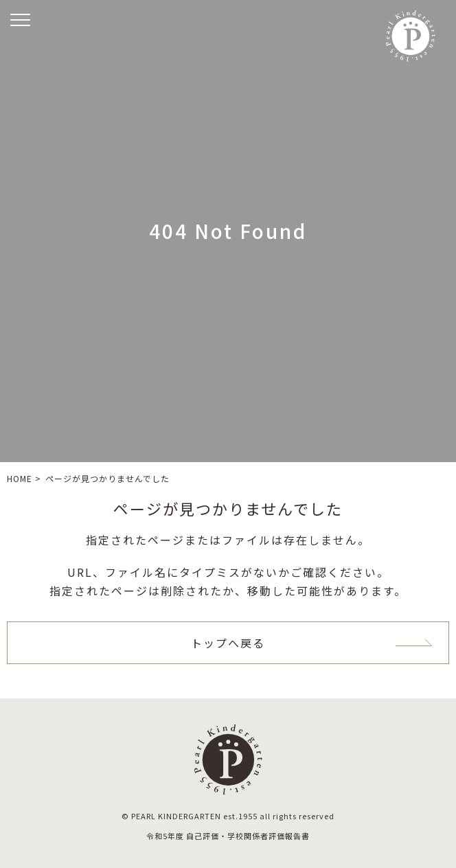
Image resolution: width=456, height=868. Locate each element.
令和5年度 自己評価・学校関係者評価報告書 (228, 836)
